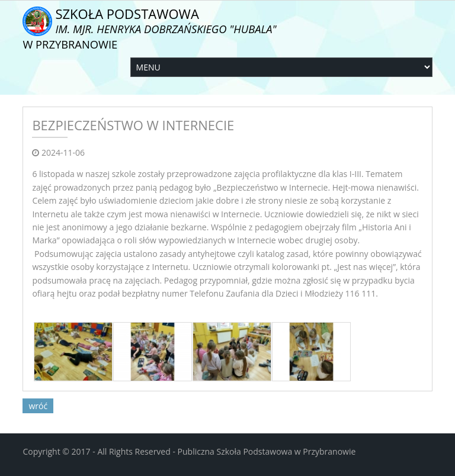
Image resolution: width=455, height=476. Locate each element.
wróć (38, 406)
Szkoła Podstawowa (149, 28)
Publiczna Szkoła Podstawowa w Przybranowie (267, 451)
